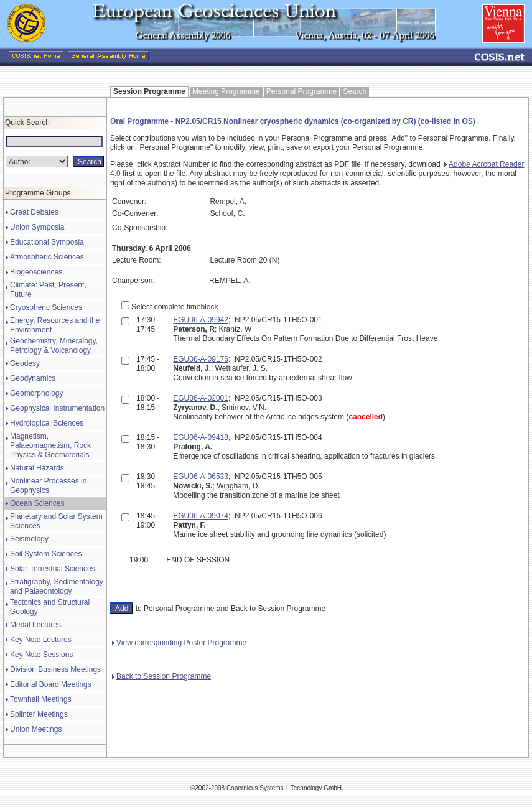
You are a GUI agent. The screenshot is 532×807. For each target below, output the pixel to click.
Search (355, 91)
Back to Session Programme (161, 676)
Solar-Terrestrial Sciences (53, 569)
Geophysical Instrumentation (57, 408)
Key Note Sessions (41, 655)
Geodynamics (33, 378)
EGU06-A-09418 (201, 437)
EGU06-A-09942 (201, 320)
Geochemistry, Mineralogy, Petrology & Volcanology (54, 346)
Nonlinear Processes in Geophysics (48, 486)
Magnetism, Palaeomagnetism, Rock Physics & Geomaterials (50, 445)
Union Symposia (37, 227)
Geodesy (25, 363)
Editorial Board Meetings (51, 684)
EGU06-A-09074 (201, 516)
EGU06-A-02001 (201, 398)
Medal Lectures (35, 625)
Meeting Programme (226, 91)
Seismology (29, 539)
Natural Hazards (37, 468)
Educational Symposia (47, 242)
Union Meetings (36, 729)
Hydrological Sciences (47, 423)
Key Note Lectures (41, 640)
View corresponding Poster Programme (179, 643)
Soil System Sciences (46, 554)
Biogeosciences (36, 272)
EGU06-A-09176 (201, 359)
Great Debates (34, 212)
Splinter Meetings (39, 714)
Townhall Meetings (41, 699)
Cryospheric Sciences (46, 307)
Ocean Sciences (37, 503)
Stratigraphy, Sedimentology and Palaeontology (57, 586)
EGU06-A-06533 (201, 477)
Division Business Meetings (55, 669)
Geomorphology (36, 393)
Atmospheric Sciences (47, 257)
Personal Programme (301, 91)
